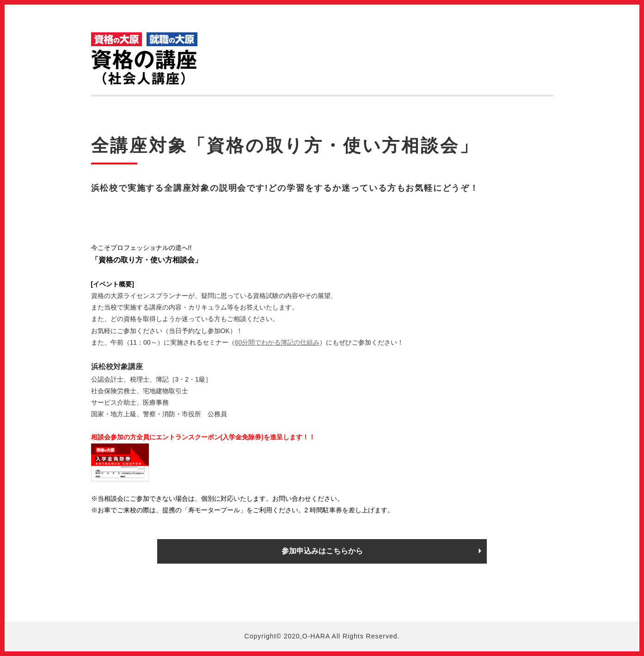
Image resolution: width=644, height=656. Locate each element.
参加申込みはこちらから (322, 551)
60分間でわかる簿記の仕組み (277, 342)
